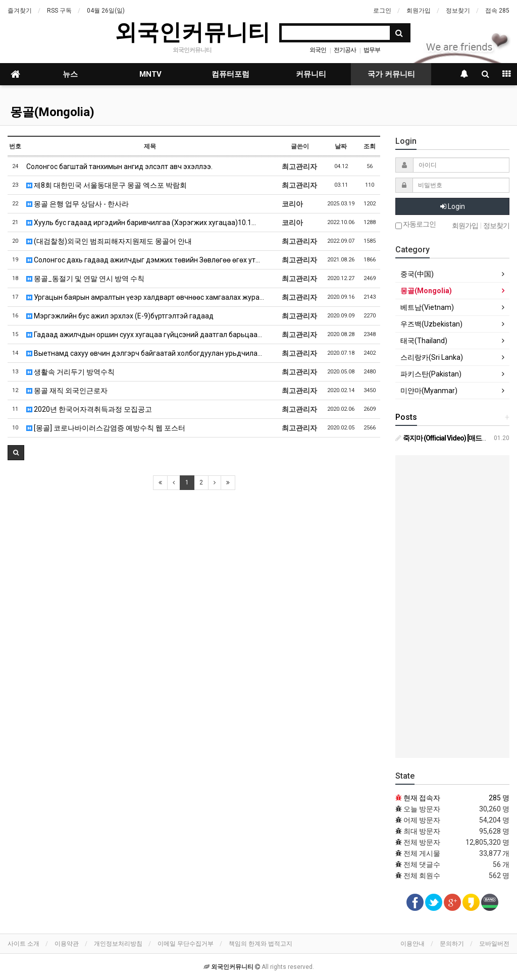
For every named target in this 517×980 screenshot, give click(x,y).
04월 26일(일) (106, 11)
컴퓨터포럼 (230, 74)
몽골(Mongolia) (52, 112)
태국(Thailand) (424, 341)
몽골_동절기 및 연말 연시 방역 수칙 (85, 279)
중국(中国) (417, 274)
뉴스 (70, 74)
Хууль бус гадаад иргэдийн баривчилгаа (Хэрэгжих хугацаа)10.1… (141, 223)
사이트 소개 (23, 944)
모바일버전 (494, 944)
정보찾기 (458, 11)
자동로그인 (416, 225)
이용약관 (67, 944)
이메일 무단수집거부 (186, 944)
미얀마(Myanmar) (429, 391)
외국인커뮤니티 (192, 32)
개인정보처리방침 (118, 944)
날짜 (341, 146)
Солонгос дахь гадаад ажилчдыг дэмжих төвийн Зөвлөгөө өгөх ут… (143, 260)
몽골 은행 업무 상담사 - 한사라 (77, 204)
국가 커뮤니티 (391, 74)
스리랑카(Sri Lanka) (432, 357)
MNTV (150, 74)
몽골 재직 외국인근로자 (67, 391)
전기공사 (345, 50)
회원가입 (419, 11)
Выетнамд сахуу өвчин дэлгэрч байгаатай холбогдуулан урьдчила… (144, 353)
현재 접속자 (422, 798)
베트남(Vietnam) (427, 307)
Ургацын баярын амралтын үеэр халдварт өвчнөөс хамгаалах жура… (145, 297)
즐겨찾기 (20, 11)
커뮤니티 (311, 74)
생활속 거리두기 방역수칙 (70, 372)
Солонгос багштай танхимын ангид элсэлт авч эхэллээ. (119, 167)
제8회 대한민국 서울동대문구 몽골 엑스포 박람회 (107, 185)
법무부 (372, 50)
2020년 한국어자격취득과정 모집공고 (89, 409)
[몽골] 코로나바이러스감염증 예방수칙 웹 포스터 (106, 428)
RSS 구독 (59, 11)
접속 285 (497, 11)
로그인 (382, 11)
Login (453, 206)
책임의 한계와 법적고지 (261, 944)
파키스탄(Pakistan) (431, 374)
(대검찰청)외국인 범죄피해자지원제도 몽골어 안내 (109, 241)
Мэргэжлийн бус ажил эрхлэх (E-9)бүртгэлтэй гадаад (120, 316)
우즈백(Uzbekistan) (431, 324)
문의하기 (452, 944)
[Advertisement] (452, 607)
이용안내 (412, 944)
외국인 (318, 50)
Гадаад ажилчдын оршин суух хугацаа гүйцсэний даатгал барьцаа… (144, 335)
